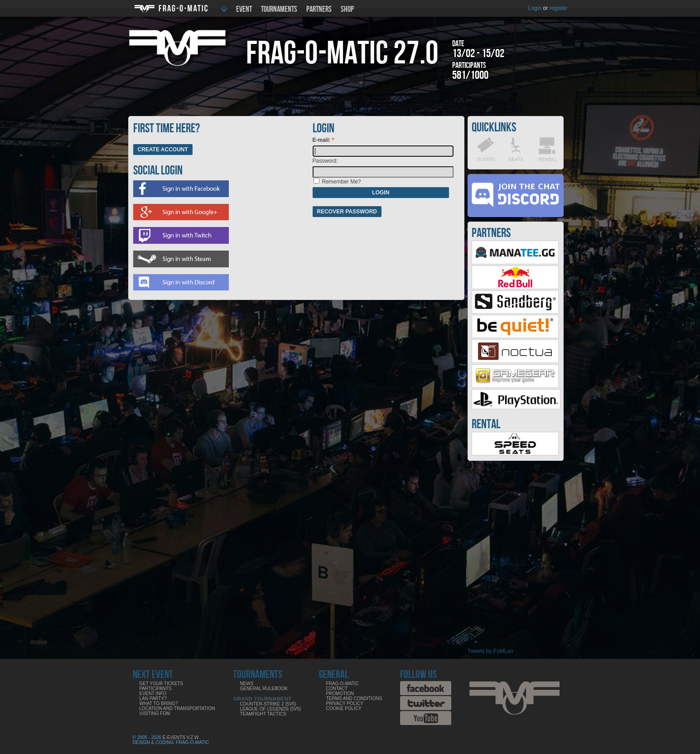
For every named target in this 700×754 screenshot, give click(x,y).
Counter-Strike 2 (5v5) (268, 704)
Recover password (347, 212)
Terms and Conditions (354, 698)
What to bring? (159, 703)
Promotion (340, 694)
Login (535, 8)
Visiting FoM (155, 713)
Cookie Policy (343, 708)
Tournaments (279, 9)
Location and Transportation (177, 708)
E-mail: (322, 140)
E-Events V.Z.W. (181, 737)
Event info (153, 694)
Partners (319, 9)
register (558, 8)
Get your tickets (162, 684)
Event (244, 9)
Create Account (163, 150)
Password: (325, 161)
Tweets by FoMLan (490, 651)
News (246, 684)
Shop (347, 9)
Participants (156, 689)
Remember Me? (342, 182)
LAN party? (153, 698)
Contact (337, 689)
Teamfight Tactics (263, 714)
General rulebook (264, 689)
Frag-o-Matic (342, 684)
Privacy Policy (344, 703)
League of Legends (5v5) (270, 709)
